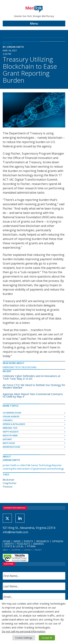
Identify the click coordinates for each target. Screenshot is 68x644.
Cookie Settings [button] (24, 638)
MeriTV (9, 544)
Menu (34, 24)
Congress (8, 420)
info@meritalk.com (15, 532)
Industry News (10, 436)
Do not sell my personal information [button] (24, 631)
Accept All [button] (47, 638)
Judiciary (7, 439)
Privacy (38, 550)
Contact (28, 550)
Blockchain (29, 367)
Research (43, 541)
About (6, 550)
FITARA (31, 546)
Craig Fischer (10, 483)
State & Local (14, 546)
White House (9, 443)
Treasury (8, 487)
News (17, 541)
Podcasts (23, 544)
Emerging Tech (12, 367)
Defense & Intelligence (14, 424)
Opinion (58, 541)
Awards (39, 544)
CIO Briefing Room (12, 413)
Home (7, 541)
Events (28, 541)
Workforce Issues (12, 447)
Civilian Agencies (11, 417)
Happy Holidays (11, 432)
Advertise (16, 550)
